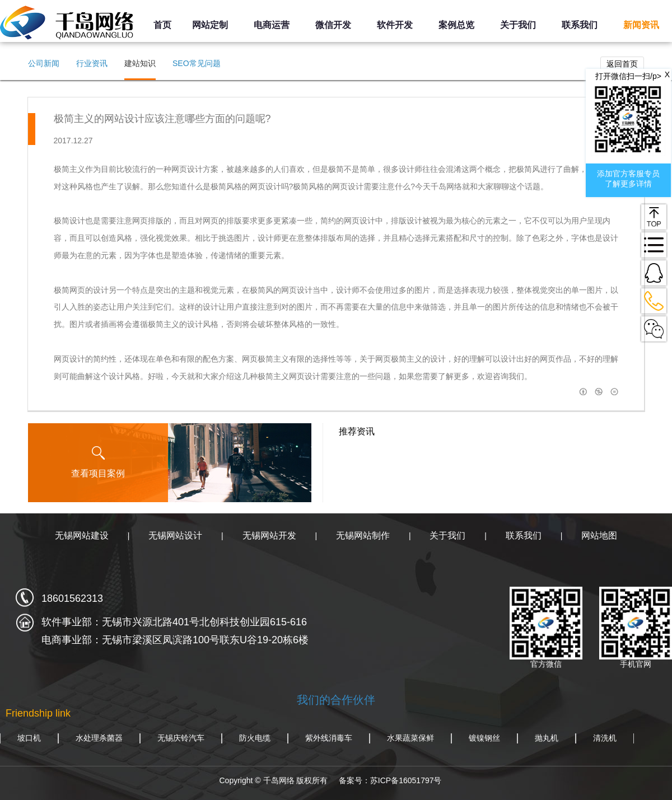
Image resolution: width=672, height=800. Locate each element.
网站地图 (599, 535)
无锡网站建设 (82, 535)
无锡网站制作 (363, 535)
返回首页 (622, 64)
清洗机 (605, 738)
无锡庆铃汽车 (181, 738)
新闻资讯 (641, 25)
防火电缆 (255, 738)
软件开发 (395, 25)
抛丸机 (547, 738)
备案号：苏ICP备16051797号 (390, 780)
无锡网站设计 (175, 535)
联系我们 (580, 25)
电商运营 (272, 25)
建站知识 (140, 63)
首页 (162, 25)
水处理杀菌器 (99, 738)
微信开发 (333, 25)
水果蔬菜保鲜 (410, 738)
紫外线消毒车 (329, 738)
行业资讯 (92, 63)
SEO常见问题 (197, 63)
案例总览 (456, 25)
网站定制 (210, 25)
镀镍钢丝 (484, 738)
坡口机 (29, 738)
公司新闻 (44, 63)
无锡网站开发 (269, 535)
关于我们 (518, 25)
